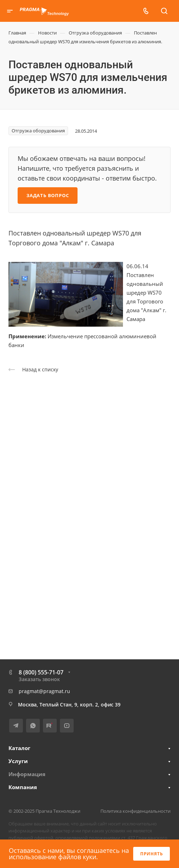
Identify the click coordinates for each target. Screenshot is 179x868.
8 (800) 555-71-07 (41, 672)
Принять (152, 854)
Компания (23, 787)
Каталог (19, 748)
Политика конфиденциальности (135, 811)
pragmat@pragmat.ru (44, 691)
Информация (27, 774)
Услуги (18, 761)
